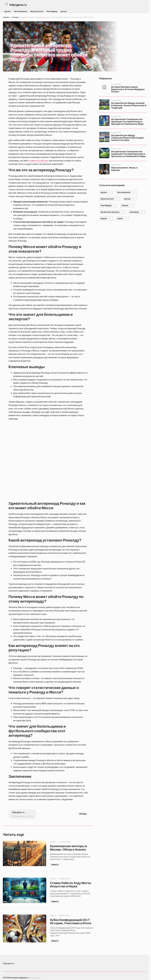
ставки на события (38, 161)
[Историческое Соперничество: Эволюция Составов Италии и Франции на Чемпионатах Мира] (104, 121)
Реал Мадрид (52, 11)
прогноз (64, 11)
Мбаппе (106, 219)
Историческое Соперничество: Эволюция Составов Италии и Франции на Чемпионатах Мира (127, 122)
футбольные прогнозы (113, 212)
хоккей (122, 219)
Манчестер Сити (37, 11)
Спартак (127, 205)
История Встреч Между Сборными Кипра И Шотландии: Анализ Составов (128, 138)
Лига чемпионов (20, 11)
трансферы (137, 212)
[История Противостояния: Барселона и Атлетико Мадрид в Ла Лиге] (104, 88)
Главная (6, 17)
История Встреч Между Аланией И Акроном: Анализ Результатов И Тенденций (129, 106)
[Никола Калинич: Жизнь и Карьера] (104, 169)
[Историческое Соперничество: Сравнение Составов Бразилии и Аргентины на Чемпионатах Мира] (104, 153)
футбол (8, 11)
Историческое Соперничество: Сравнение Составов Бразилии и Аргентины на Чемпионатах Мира (128, 154)
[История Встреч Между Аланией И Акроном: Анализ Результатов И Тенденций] (104, 105)
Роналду (15, 17)
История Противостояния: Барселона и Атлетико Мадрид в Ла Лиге (128, 89)
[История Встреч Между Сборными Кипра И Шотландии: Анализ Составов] (104, 137)
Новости (55, 866)
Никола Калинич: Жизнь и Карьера (124, 169)
